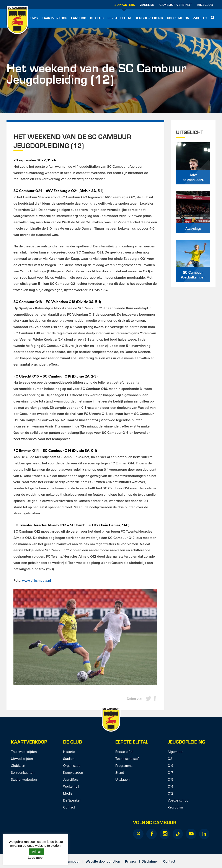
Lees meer (36, 857)
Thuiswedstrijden (24, 752)
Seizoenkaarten (23, 772)
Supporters (125, 5)
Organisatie (72, 765)
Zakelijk (147, 5)
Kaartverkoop (54, 18)
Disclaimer (150, 861)
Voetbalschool (178, 800)
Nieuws (31, 18)
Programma (124, 765)
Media (68, 793)
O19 (170, 765)
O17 (170, 772)
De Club (97, 18)
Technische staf (127, 759)
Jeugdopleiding (149, 18)
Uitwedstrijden (22, 759)
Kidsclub (205, 5)
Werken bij (71, 786)
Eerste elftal (120, 18)
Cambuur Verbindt (176, 5)
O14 (170, 786)
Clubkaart (18, 765)
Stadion (69, 759)
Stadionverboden (24, 779)
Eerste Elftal (132, 742)
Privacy (131, 861)
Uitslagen (122, 779)
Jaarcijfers (71, 779)
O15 (170, 779)
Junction (113, 861)
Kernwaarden (73, 772)
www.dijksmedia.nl (37, 581)
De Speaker (72, 800)
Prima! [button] (36, 852)
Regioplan (175, 807)
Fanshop (79, 18)
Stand (120, 772)
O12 (170, 793)
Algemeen (175, 752)
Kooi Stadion (178, 18)
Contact (69, 807)
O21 (170, 759)
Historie (69, 752)
